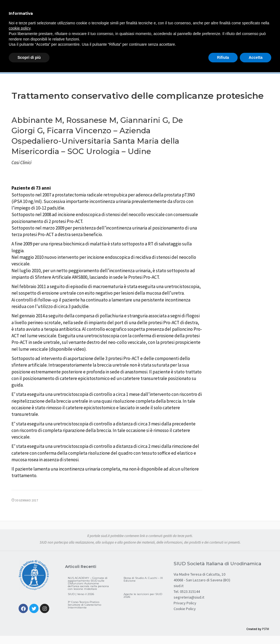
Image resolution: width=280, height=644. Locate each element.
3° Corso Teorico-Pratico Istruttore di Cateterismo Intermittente (84, 605)
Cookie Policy (185, 609)
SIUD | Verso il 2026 (81, 594)
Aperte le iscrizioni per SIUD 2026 (143, 595)
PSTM (266, 629)
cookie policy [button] (20, 28)
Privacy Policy (185, 603)
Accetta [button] (256, 57)
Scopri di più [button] (29, 57)
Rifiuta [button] (223, 57)
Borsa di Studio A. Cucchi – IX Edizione (143, 579)
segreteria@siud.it (189, 597)
